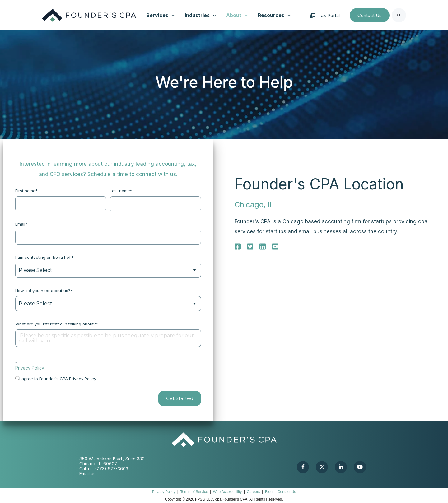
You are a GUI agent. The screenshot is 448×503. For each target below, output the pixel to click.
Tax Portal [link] (325, 15)
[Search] (399, 15)
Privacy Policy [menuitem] (164, 492)
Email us (87, 474)
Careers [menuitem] (253, 492)
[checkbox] (108, 378)
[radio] (108, 378)
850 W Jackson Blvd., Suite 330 (112, 459)
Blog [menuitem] (269, 492)
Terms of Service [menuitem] (194, 492)
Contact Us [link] (370, 15)
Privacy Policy (30, 368)
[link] (89, 15)
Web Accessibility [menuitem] (227, 492)
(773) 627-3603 (112, 469)
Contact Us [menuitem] (287, 492)
